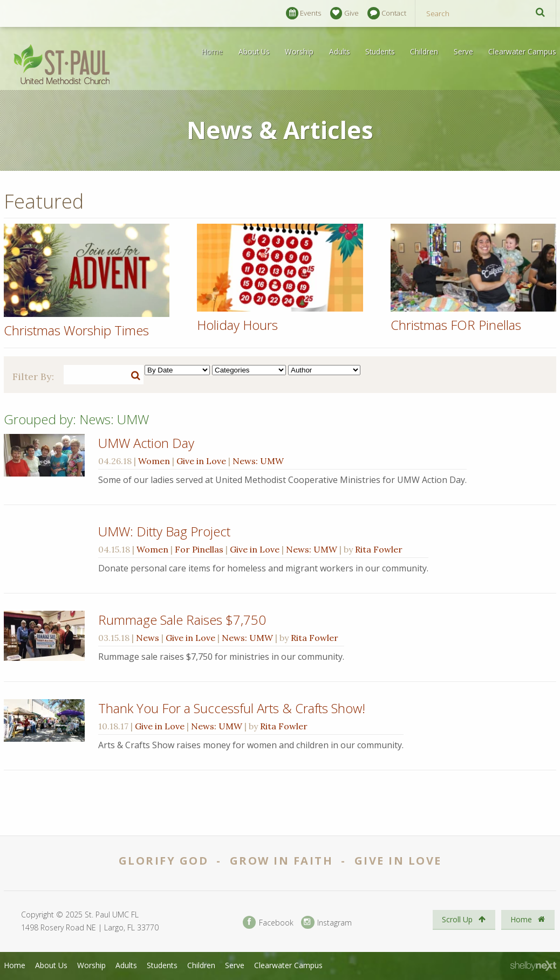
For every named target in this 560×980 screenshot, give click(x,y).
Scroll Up (464, 919)
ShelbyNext (533, 966)
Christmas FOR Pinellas (456, 325)
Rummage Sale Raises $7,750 (182, 620)
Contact (387, 13)
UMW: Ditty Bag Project (164, 531)
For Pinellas (199, 549)
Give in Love (201, 461)
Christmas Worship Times (76, 330)
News (148, 638)
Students (380, 51)
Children (424, 51)
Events (303, 13)
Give (344, 13)
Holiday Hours (237, 325)
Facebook (268, 923)
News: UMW (258, 461)
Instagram (326, 923)
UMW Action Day (146, 443)
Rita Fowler (379, 549)
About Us (254, 51)
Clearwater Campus (522, 51)
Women (154, 461)
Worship (299, 51)
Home (212, 51)
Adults (340, 51)
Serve (463, 51)
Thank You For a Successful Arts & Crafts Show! (232, 708)
